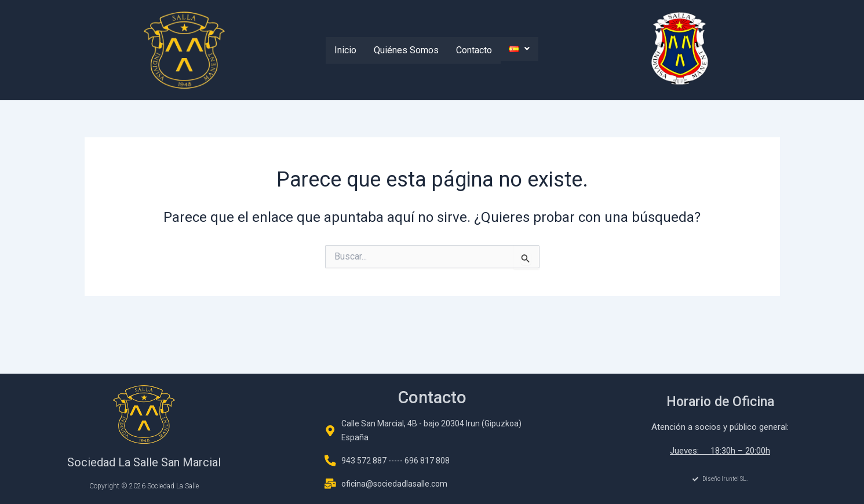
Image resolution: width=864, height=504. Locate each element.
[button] (520, 49)
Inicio (345, 50)
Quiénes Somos (406, 50)
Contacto (474, 50)
